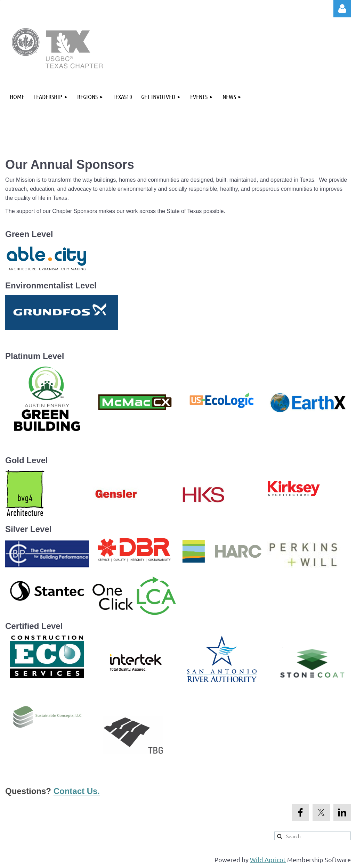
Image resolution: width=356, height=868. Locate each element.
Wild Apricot (268, 859)
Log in (342, 9)
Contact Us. (77, 791)
